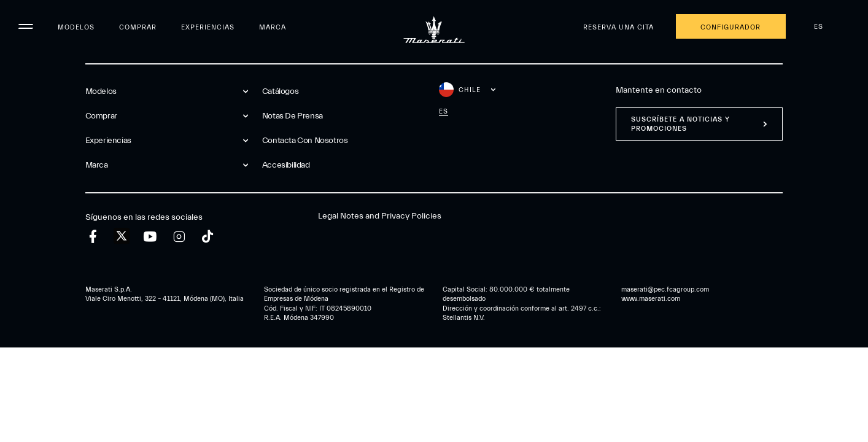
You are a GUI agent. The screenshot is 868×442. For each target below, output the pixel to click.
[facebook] (93, 237)
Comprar (138, 27)
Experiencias (208, 27)
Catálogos (280, 91)
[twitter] (122, 236)
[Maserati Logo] (434, 28)
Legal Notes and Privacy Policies (380, 216)
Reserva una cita (618, 27)
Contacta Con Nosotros (305, 141)
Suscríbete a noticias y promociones (680, 124)
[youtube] (150, 237)
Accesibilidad (286, 165)
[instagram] (179, 237)
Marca (273, 27)
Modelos (76, 27)
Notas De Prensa (293, 116)
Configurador (730, 27)
